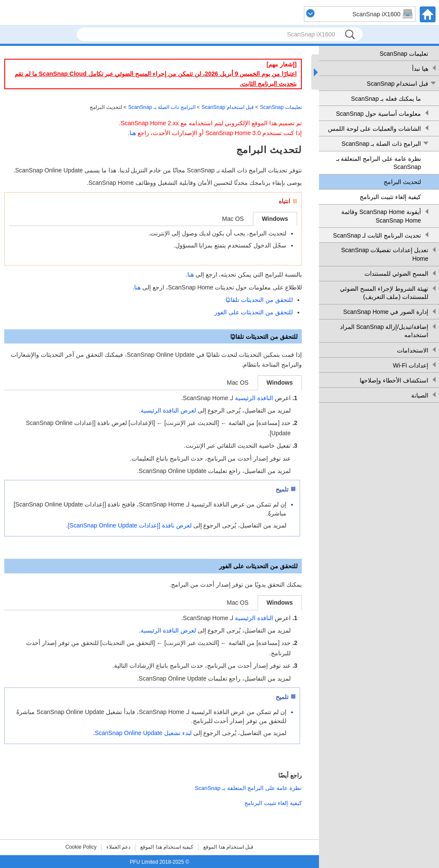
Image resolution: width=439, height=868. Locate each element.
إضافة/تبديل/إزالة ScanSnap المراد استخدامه (384, 331)
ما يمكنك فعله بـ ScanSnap (386, 99)
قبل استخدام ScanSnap (398, 84)
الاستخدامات (413, 350)
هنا (133, 133)
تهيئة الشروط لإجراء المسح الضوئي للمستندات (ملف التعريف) (384, 293)
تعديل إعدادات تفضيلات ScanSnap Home (385, 254)
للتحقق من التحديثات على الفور (254, 312)
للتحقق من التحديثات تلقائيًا (259, 300)
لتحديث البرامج (402, 182)
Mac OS (233, 219)
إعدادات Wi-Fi (410, 365)
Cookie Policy (81, 847)
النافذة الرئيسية (254, 398)
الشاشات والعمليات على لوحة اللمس (374, 129)
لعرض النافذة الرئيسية (168, 410)
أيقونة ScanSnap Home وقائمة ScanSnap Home (381, 216)
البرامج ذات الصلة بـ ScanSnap (381, 144)
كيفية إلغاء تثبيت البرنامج (390, 197)
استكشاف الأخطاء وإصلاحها (394, 380)
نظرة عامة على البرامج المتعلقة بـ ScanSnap (379, 163)
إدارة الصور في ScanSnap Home (386, 312)
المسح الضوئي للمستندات (396, 274)
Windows (275, 219)
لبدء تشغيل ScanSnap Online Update (143, 733)
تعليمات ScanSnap (404, 54)
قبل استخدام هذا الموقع (228, 847)
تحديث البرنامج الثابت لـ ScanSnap (377, 235)
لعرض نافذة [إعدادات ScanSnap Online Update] (129, 525)
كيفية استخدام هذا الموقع (167, 847)
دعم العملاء (118, 847)
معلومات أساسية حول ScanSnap (379, 114)
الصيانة (420, 395)
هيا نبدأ (420, 69)
